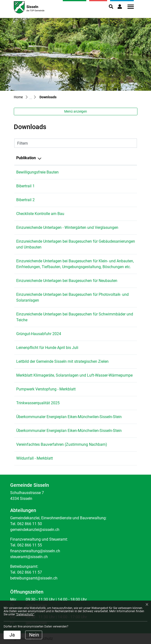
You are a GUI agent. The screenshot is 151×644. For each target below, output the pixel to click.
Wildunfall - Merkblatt (35, 458)
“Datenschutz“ (25, 614)
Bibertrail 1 (25, 186)
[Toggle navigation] (129, 7)
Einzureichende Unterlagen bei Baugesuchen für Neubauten (67, 281)
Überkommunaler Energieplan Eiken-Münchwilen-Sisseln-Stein (69, 417)
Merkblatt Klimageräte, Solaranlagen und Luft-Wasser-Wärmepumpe (74, 375)
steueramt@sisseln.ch (29, 557)
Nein (34, 635)
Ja (12, 635)
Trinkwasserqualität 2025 (38, 403)
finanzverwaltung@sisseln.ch (35, 551)
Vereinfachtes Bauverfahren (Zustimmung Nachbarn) (62, 444)
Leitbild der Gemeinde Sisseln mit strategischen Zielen (62, 361)
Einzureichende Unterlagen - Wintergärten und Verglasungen (67, 227)
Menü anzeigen (76, 111)
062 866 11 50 (30, 524)
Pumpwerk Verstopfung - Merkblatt (46, 389)
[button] (111, 7)
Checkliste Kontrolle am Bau (40, 214)
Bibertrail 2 (25, 200)
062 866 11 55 (30, 545)
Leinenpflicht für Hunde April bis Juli (47, 348)
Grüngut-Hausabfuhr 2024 (39, 334)
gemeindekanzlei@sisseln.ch (35, 530)
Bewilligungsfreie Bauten (37, 172)
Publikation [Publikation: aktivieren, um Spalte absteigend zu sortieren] (26, 158)
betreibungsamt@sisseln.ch (34, 578)
